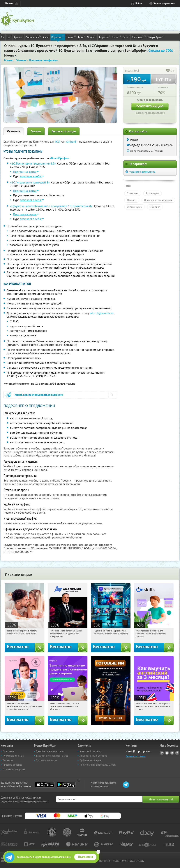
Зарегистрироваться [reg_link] (164, 3)
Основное (14, 131)
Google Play (66, 785)
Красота (18, 37)
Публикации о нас (13, 756)
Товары (71, 37)
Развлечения (33, 37)
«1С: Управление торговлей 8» (30, 182)
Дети (126, 37)
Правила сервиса (12, 765)
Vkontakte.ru (167, 753)
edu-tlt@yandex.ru (102, 313)
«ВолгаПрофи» (59, 158)
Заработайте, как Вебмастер (52, 756)
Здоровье (104, 37)
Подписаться (85, 857)
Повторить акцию (150, 106)
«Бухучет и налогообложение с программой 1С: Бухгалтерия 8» (51, 206)
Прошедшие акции (47, 760)
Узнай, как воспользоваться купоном (39, 395)
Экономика (133, 193)
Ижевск (9, 3)
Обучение (58, 37)
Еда (9, 37)
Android (71, 141)
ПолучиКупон (156, 37)
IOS (58, 141)
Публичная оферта (90, 760)
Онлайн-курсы (135, 207)
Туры (82, 37)
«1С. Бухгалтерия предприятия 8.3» (33, 163)
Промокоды (139, 37)
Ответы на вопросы (14, 769)
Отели (116, 37)
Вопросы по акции (64, 131)
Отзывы (36, 131)
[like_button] (168, 71)
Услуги (92, 37)
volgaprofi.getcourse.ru (142, 172)
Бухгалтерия (153, 193)
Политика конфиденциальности (98, 765)
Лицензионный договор (93, 756)
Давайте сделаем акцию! (50, 751)
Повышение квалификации (158, 200)
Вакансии (8, 760)
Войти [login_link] (139, 3)
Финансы (132, 200)
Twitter (172, 753)
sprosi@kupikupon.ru (138, 751)
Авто (46, 37)
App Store (45, 785)
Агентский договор (90, 751)
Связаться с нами (136, 756)
